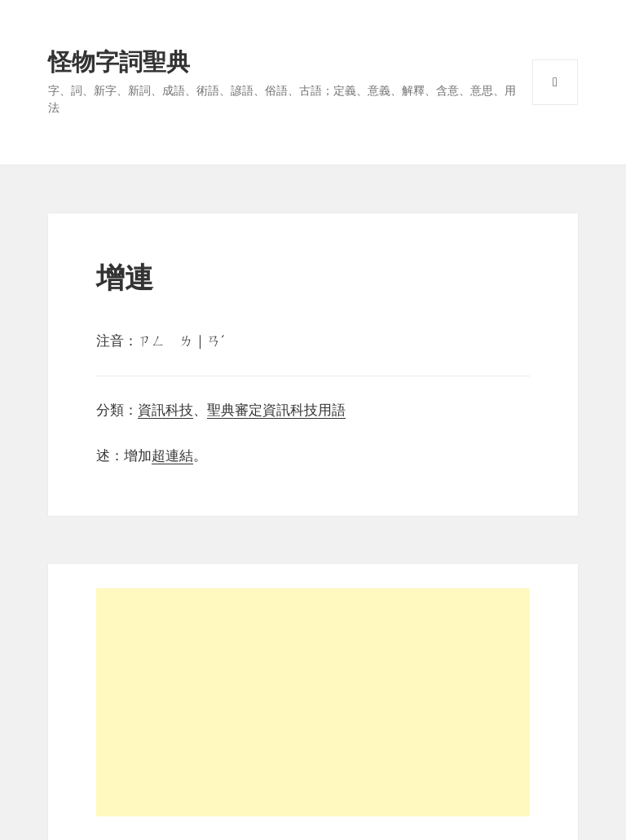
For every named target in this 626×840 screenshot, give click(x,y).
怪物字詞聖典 (119, 62)
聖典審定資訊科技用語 (276, 410)
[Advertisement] (313, 702)
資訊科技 (165, 410)
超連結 (172, 456)
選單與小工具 (555, 82)
